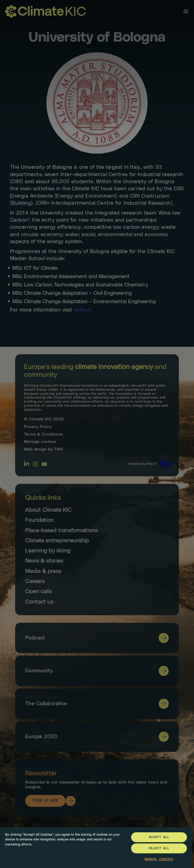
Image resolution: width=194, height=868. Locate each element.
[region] (96, 847)
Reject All (159, 848)
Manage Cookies (159, 859)
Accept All (159, 837)
